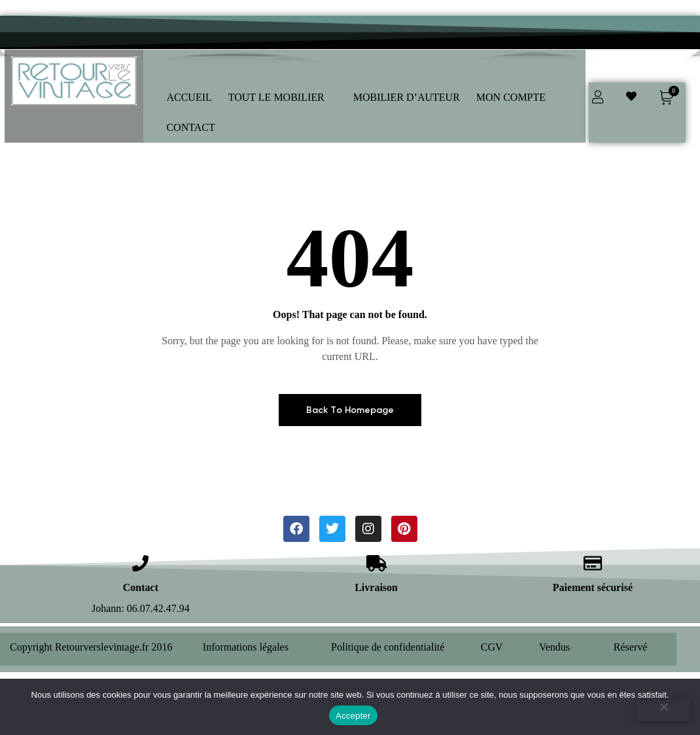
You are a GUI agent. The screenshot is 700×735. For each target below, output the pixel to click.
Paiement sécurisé (593, 587)
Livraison (376, 587)
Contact (141, 587)
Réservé (631, 647)
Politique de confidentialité (388, 647)
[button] (283, 98)
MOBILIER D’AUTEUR (407, 97)
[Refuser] (663, 711)
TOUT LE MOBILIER (283, 97)
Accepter (353, 716)
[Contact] (140, 563)
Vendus (554, 647)
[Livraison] (376, 563)
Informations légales (246, 647)
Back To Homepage (350, 410)
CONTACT (197, 127)
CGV (492, 647)
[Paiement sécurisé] (592, 563)
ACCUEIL (189, 97)
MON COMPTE (517, 97)
